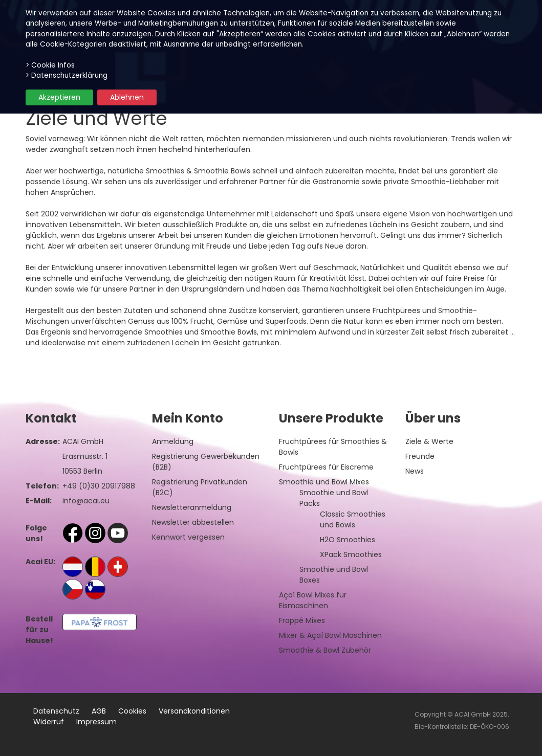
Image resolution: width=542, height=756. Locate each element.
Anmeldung (173, 441)
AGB (99, 711)
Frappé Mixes (302, 620)
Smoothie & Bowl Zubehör (325, 650)
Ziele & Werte (429, 441)
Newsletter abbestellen (193, 522)
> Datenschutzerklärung (67, 75)
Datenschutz (56, 711)
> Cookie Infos (50, 65)
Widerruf (49, 722)
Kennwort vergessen (188, 537)
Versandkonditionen (194, 711)
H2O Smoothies (348, 540)
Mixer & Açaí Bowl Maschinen (330, 635)
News (415, 471)
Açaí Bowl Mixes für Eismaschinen (313, 600)
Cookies (132, 711)
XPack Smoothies (351, 554)
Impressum (96, 722)
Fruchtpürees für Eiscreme (326, 467)
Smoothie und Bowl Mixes (324, 482)
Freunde (420, 456)
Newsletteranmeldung (192, 507)
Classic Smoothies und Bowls (353, 519)
